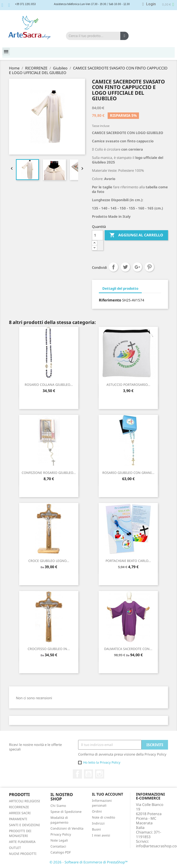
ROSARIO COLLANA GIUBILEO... (49, 385)
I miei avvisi (101, 835)
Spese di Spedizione (66, 812)
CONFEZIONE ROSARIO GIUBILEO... (49, 473)
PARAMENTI (18, 819)
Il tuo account (108, 794)
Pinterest (149, 267)
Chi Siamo (58, 806)
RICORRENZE (19, 807)
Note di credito (103, 817)
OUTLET (15, 848)
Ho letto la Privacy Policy (102, 762)
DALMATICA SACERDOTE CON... (128, 649)
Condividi (113, 267)
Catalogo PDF (61, 852)
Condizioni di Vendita (67, 828)
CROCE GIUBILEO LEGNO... (49, 561)
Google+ (137, 267)
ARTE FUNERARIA (22, 842)
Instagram (100, 774)
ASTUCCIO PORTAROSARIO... (128, 385)
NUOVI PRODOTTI (23, 854)
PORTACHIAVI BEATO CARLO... (128, 561)
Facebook (77, 774)
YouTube (88, 774)
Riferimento (110, 300)
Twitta (125, 267)
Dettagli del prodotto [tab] (120, 288)
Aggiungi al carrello (136, 235)
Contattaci (58, 846)
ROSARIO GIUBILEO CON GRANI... (128, 473)
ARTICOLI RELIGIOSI (25, 801)
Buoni (96, 829)
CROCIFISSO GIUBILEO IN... (49, 649)
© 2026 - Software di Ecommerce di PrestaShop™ (89, 862)
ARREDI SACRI (20, 813)
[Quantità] (97, 235)
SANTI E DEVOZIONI (24, 825)
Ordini (97, 811)
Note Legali (59, 840)
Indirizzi (98, 823)
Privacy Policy (61, 834)
